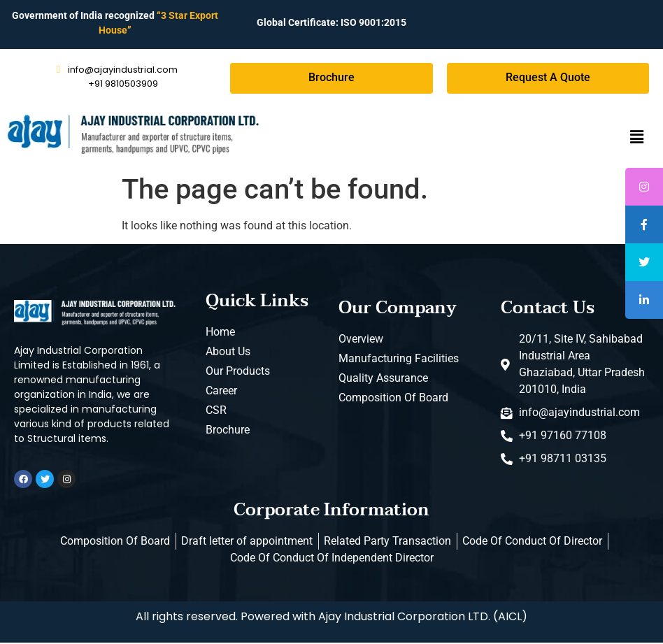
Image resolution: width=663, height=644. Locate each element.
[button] (637, 138)
